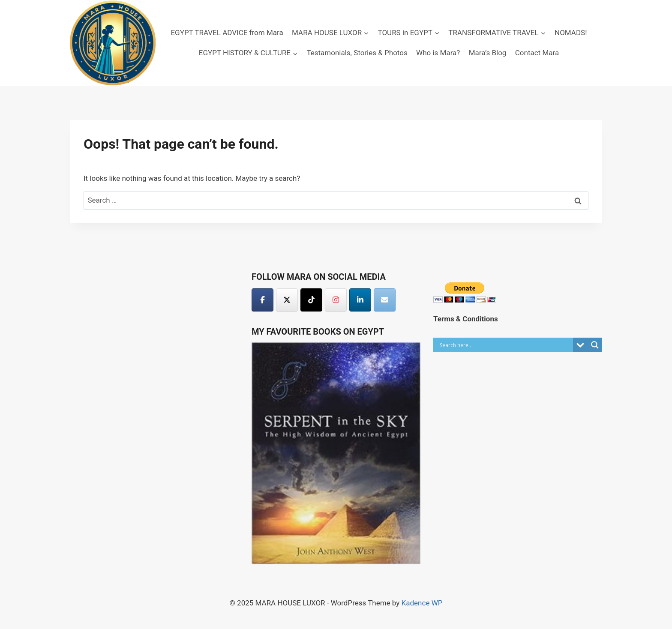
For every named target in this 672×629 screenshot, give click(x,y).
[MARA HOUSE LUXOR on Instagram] (336, 300)
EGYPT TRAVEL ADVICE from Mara (227, 33)
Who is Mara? (438, 53)
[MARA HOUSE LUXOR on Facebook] (262, 300)
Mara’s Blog (488, 53)
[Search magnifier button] (595, 345)
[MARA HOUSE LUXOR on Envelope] (385, 300)
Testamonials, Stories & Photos (357, 53)
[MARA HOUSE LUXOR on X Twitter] (287, 300)
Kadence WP (422, 603)
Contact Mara (537, 53)
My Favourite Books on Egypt (318, 332)
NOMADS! (571, 33)
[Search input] (505, 345)
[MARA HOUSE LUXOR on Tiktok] (311, 300)
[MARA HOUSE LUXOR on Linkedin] (360, 300)
